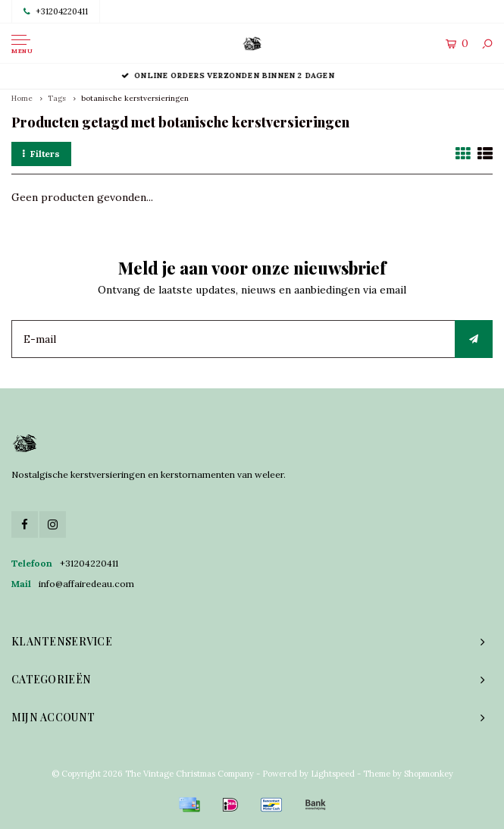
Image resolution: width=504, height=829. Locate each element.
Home (22, 98)
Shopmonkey (429, 774)
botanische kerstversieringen (135, 98)
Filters (41, 154)
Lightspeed (333, 774)
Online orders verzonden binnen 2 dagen (252, 75)
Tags (57, 98)
